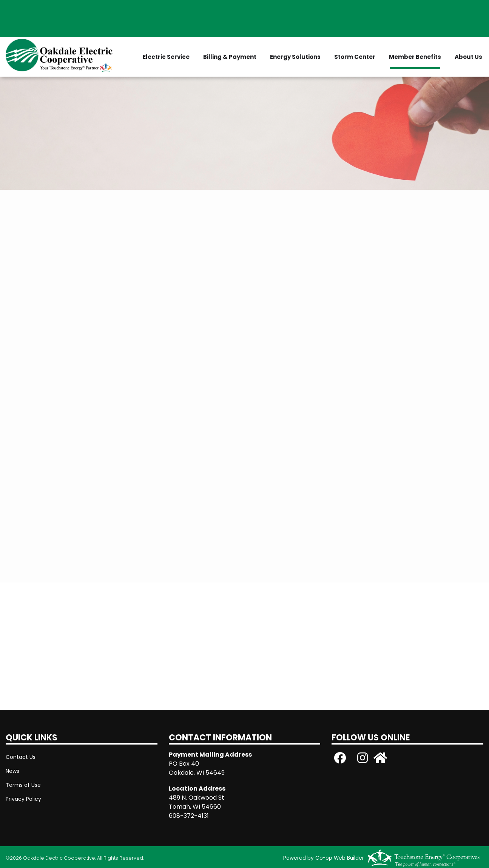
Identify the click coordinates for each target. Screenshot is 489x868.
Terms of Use (23, 785)
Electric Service (166, 57)
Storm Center (355, 57)
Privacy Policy (23, 799)
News (12, 771)
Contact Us (21, 757)
